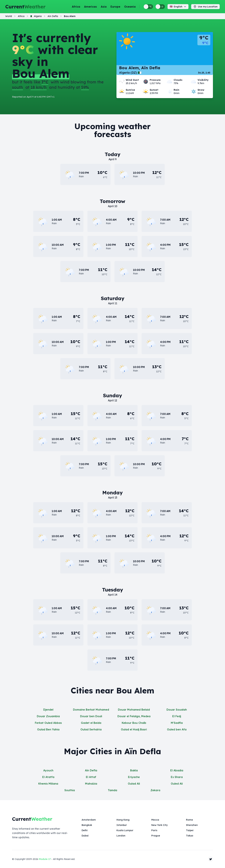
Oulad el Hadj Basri (134, 729)
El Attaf (91, 777)
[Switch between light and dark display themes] (160, 7)
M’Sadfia (177, 723)
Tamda (112, 790)
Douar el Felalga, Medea (134, 716)
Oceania (130, 7)
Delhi (85, 830)
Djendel (48, 710)
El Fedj (177, 716)
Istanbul (122, 825)
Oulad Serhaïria (91, 729)
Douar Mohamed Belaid (134, 710)
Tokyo (190, 836)
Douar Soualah (177, 710)
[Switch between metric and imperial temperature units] (148, 7)
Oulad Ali (134, 784)
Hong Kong (123, 820)
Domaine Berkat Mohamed (91, 710)
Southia (70, 790)
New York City (159, 825)
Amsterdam (89, 820)
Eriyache (134, 777)
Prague (156, 836)
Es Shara (177, 777)
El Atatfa (48, 777)
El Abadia (177, 770)
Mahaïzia (91, 784)
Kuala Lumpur (125, 830)
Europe (115, 7)
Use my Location (205, 7)
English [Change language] (178, 7)
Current (25, 7)
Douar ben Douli (91, 716)
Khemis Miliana (48, 784)
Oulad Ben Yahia (48, 729)
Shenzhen (192, 825)
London (121, 836)
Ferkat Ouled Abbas (48, 723)
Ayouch (48, 770)
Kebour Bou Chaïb (134, 723)
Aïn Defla (91, 770)
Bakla (134, 770)
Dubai (85, 836)
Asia (104, 7)
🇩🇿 (36, 16)
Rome (189, 820)
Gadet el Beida (91, 723)
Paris (154, 830)
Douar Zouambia (48, 716)
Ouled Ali (177, 784)
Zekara (155, 790)
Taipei (190, 830)
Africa (76, 7)
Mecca (155, 820)
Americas (90, 7)
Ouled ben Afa (177, 729)
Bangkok (87, 825)
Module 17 (45, 859)
